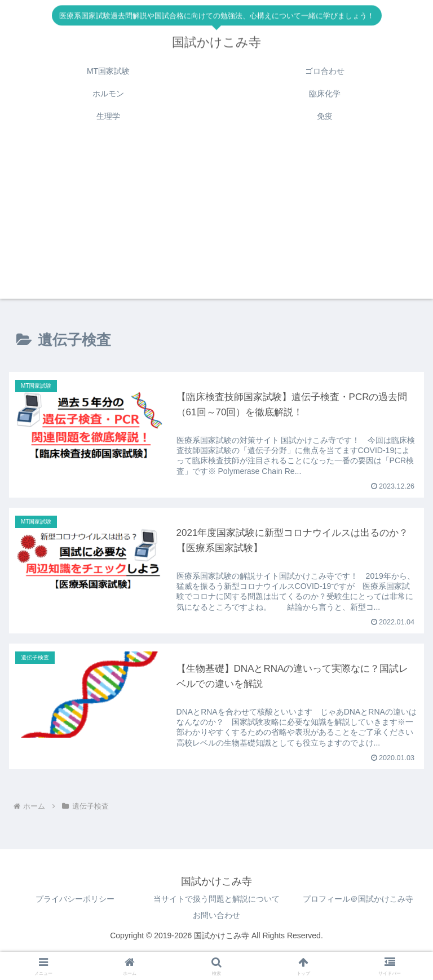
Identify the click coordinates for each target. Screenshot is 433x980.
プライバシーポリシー (75, 899)
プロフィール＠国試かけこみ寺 (358, 899)
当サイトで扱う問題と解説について (216, 899)
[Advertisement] (216, 220)
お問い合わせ (216, 916)
